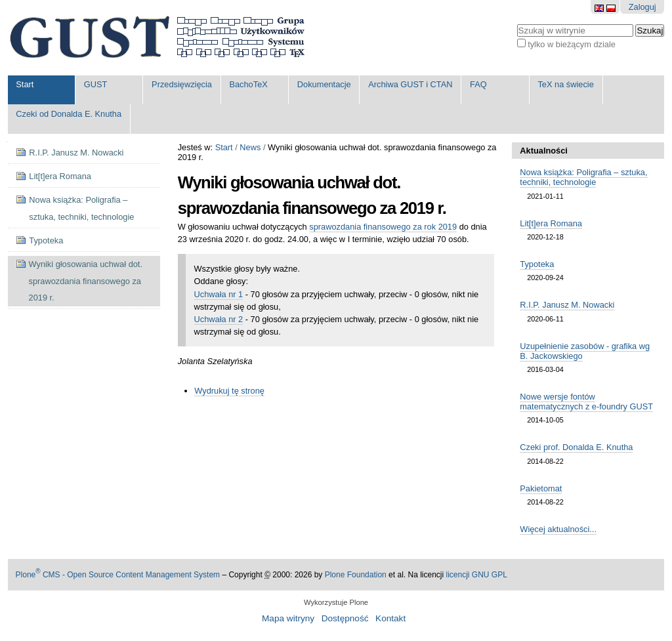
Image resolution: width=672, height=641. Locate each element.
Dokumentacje (324, 84)
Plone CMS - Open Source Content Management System (118, 575)
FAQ (478, 84)
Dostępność (345, 618)
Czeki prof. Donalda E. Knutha (576, 447)
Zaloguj (642, 7)
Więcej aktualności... (558, 529)
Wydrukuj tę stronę (229, 391)
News (250, 147)
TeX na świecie (565, 84)
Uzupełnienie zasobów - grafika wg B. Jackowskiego (585, 351)
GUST (96, 84)
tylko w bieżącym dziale (572, 44)
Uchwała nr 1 (219, 294)
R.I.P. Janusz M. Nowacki (567, 305)
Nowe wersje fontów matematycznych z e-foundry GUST (586, 402)
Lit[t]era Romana (551, 223)
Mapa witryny (288, 618)
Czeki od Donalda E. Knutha (69, 114)
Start (25, 84)
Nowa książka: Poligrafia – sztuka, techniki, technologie (583, 177)
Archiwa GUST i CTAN (410, 84)
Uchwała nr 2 (219, 319)
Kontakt (390, 618)
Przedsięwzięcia (182, 84)
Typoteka (537, 264)
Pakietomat (541, 488)
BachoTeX (248, 84)
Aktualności (544, 151)
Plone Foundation (356, 575)
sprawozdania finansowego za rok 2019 (383, 227)
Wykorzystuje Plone (336, 602)
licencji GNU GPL (476, 575)
